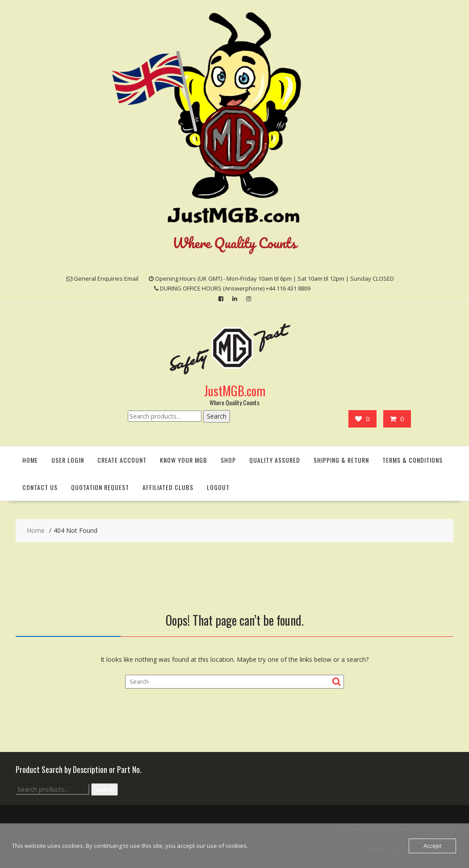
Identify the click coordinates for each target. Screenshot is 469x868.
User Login (68, 460)
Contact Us (40, 487)
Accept (432, 846)
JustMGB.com (235, 391)
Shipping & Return (341, 460)
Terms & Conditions (412, 460)
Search (217, 416)
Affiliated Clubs (168, 487)
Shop (228, 460)
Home (30, 460)
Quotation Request (100, 487)
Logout (218, 487)
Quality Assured (275, 460)
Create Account (122, 460)
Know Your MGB (184, 460)
